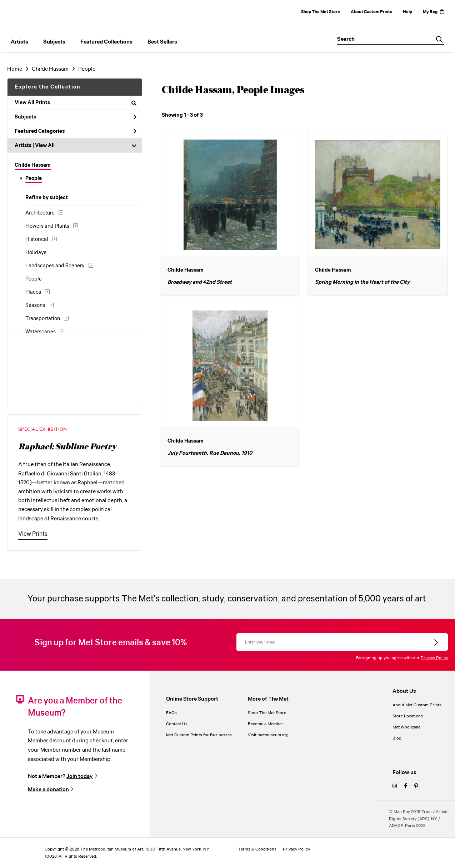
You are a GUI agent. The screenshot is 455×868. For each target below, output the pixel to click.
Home (15, 69)
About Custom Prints (371, 12)
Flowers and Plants (47, 226)
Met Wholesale (406, 727)
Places (33, 292)
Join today (80, 776)
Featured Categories (76, 131)
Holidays (36, 253)
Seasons (35, 306)
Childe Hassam (50, 69)
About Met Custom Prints (417, 705)
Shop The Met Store (321, 12)
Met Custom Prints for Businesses (199, 735)
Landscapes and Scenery (55, 266)
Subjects (76, 117)
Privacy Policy (434, 658)
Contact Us (177, 724)
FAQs (171, 713)
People (87, 69)
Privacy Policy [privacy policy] (296, 849)
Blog (397, 738)
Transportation (43, 319)
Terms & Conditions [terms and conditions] (257, 849)
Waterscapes (41, 332)
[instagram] (395, 786)
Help (407, 12)
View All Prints (76, 103)
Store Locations (408, 716)
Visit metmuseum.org (268, 735)
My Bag (434, 12)
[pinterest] (416, 786)
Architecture (40, 213)
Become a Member (266, 724)
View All (45, 146)
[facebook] (406, 786)
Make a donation (48, 789)
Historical (37, 239)
